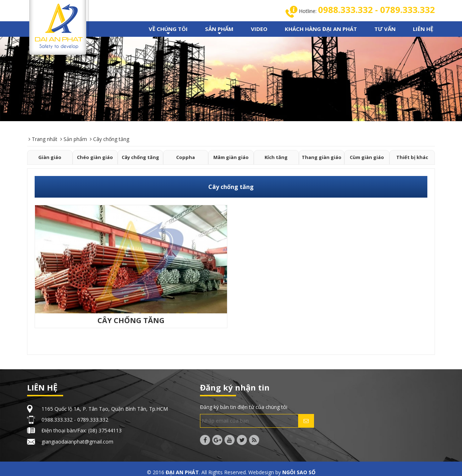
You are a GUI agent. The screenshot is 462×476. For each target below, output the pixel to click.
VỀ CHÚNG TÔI (168, 31)
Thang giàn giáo (322, 157)
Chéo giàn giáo (95, 157)
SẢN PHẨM (219, 31)
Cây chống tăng (140, 157)
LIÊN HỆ (423, 29)
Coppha (186, 157)
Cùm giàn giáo (367, 157)
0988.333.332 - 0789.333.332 (376, 10)
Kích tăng (276, 157)
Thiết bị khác (412, 157)
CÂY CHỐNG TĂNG (131, 320)
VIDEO (259, 29)
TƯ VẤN (385, 29)
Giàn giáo (50, 157)
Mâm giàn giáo (231, 157)
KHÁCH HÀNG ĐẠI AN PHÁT (321, 29)
